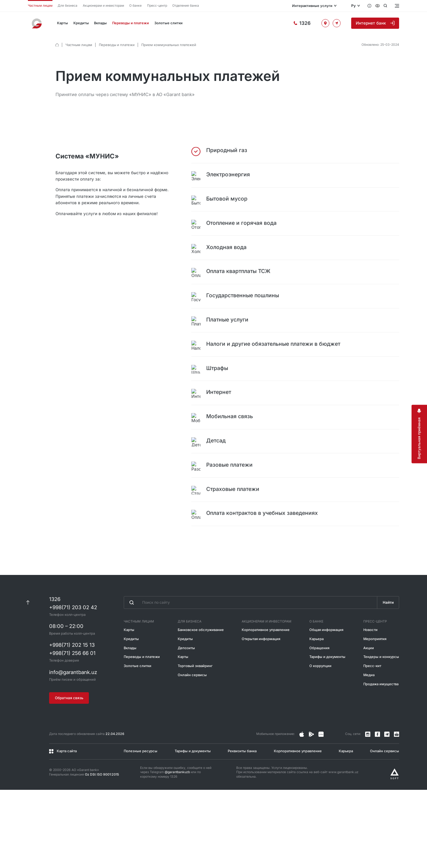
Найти (388, 623)
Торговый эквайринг (195, 686)
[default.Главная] (57, 45)
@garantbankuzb (177, 792)
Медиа (369, 696)
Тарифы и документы (327, 677)
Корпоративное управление (266, 650)
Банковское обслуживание (201, 650)
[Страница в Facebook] (311, 755)
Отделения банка (186, 6)
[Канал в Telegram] (387, 755)
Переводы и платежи (133, 23)
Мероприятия (375, 659)
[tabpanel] (227, 347)
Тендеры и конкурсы (381, 677)
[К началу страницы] (28, 623)
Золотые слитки (172, 23)
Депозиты (186, 668)
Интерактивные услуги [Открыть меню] (291, 6)
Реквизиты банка (242, 771)
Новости (370, 650)
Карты (63, 23)
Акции (369, 668)
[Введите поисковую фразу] (250, 623)
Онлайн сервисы (192, 696)
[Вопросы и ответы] (370, 6)
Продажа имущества (381, 705)
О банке (135, 6)
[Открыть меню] (397, 6)
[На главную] (37, 23)
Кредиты (82, 23)
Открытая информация (261, 659)
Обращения (319, 668)
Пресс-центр (157, 6)
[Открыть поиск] (385, 6)
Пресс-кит (372, 686)
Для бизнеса (67, 6)
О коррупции (320, 686)
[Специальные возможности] (378, 6)
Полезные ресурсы (141, 771)
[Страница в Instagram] (302, 755)
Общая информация (326, 650)
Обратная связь (69, 718)
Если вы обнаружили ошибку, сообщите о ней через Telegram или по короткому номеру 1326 (176, 792)
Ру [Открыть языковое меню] (354, 6)
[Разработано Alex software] (395, 794)
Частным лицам (40, 6)
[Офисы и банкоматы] (314, 23)
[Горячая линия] (278, 23)
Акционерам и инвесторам (103, 6)
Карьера (316, 659)
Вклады (102, 23)
